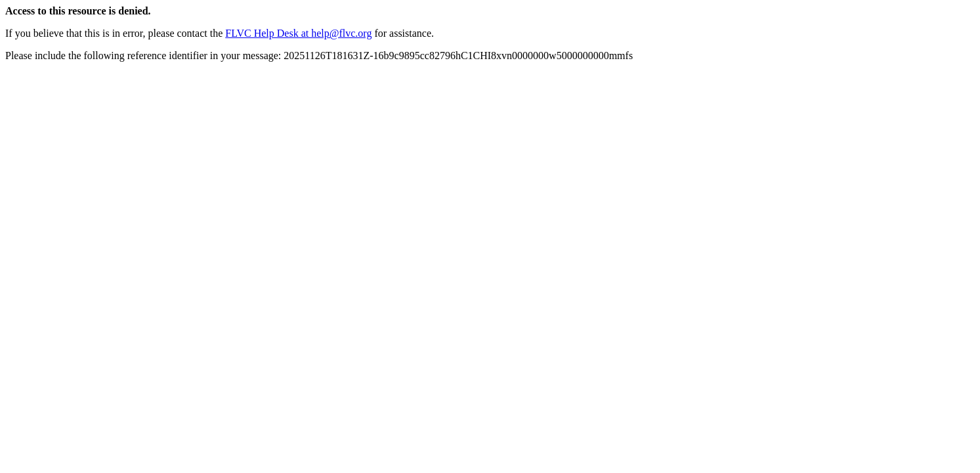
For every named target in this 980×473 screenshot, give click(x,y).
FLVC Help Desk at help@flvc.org (298, 33)
